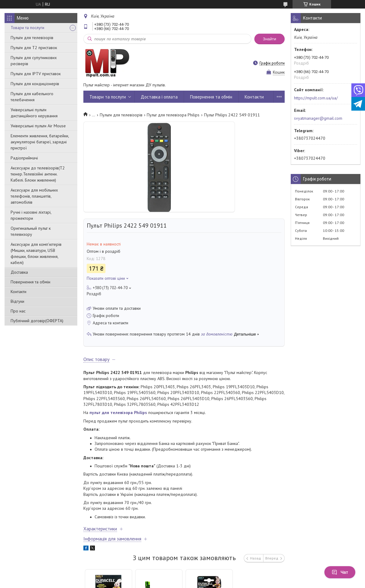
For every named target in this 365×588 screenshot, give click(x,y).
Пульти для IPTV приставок (36, 74)
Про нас (18, 311)
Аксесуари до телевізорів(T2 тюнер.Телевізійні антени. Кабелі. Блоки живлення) (38, 174)
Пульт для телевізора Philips (173, 115)
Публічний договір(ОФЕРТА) (37, 321)
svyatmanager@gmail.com (318, 118)
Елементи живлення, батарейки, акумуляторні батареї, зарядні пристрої (40, 142)
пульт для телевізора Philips (118, 413)
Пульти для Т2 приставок (34, 48)
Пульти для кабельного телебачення (32, 97)
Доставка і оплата (159, 97)
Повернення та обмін (30, 282)
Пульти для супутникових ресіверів (34, 61)
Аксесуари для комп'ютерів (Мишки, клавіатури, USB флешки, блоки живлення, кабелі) (36, 253)
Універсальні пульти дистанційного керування (34, 113)
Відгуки (17, 301)
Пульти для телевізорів (32, 38)
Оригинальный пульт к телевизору (31, 231)
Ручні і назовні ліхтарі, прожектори (31, 215)
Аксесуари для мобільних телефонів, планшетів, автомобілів (34, 196)
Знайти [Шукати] (270, 39)
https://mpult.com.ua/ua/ (316, 98)
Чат (340, 572)
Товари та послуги (27, 28)
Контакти (18, 292)
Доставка (19, 272)
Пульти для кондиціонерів (35, 84)
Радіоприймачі (24, 158)
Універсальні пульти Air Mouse (38, 126)
